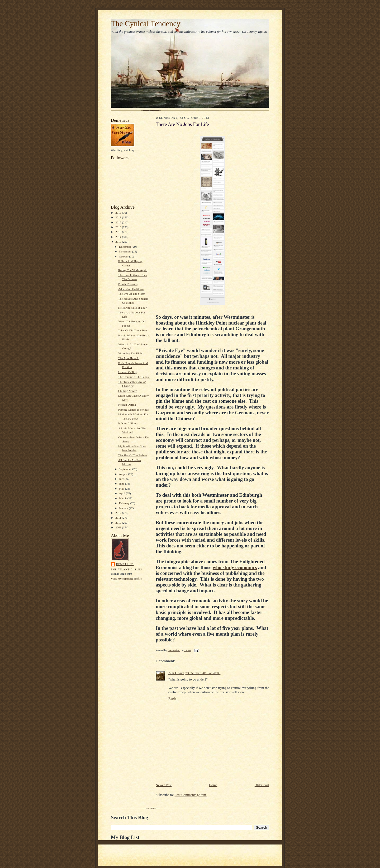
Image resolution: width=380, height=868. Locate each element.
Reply (172, 698)
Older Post (262, 785)
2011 (119, 518)
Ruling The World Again (133, 270)
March (123, 498)
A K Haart (176, 673)
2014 (119, 237)
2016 (119, 227)
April (122, 493)
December (125, 247)
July (122, 479)
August (124, 474)
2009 (119, 527)
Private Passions (128, 284)
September (126, 469)
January (124, 508)
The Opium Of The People (134, 377)
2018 (119, 217)
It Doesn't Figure (128, 423)
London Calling (127, 372)
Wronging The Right (130, 353)
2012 (119, 513)
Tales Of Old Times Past (133, 330)
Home (213, 785)
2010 (119, 523)
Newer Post (164, 785)
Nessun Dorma (127, 405)
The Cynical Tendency (146, 24)
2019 (119, 213)
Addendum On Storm (131, 289)
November (126, 251)
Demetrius (125, 564)
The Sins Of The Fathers (133, 455)
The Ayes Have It (128, 358)
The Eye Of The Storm (132, 294)
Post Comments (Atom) (191, 795)
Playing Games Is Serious (133, 410)
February (125, 503)
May (122, 489)
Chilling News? (127, 391)
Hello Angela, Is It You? (132, 308)
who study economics (235, 567)
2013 (119, 242)
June (122, 484)
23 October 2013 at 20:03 (203, 673)
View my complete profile (126, 579)
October (124, 256)
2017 (119, 222)
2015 (119, 232)
